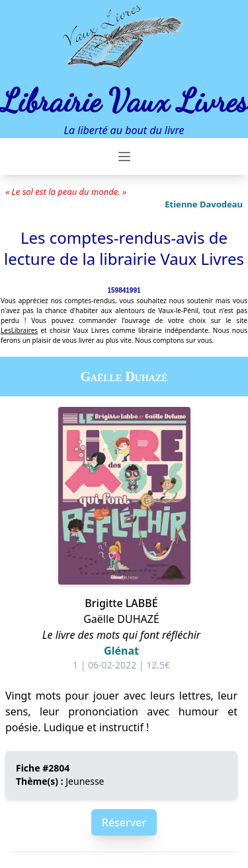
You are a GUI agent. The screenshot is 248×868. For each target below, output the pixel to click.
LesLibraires (19, 330)
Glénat (121, 651)
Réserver (124, 822)
